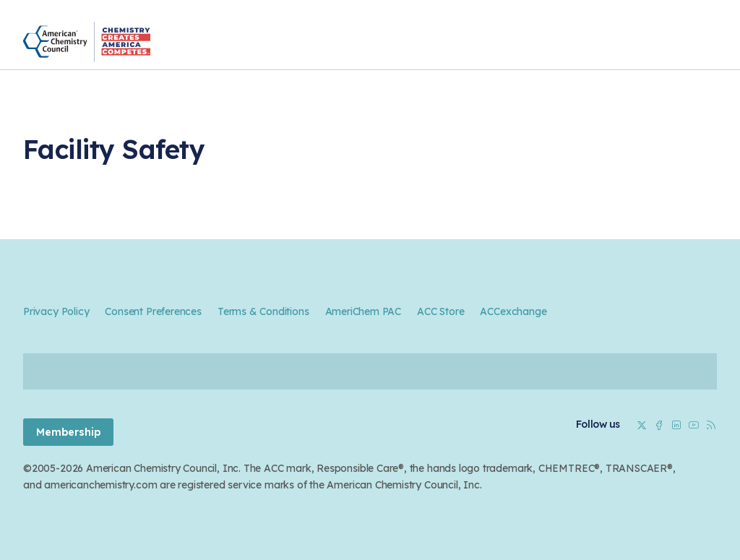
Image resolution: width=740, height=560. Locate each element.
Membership (68, 432)
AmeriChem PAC (363, 311)
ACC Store (440, 311)
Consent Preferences (153, 311)
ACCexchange (513, 311)
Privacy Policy (56, 311)
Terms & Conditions (263, 311)
